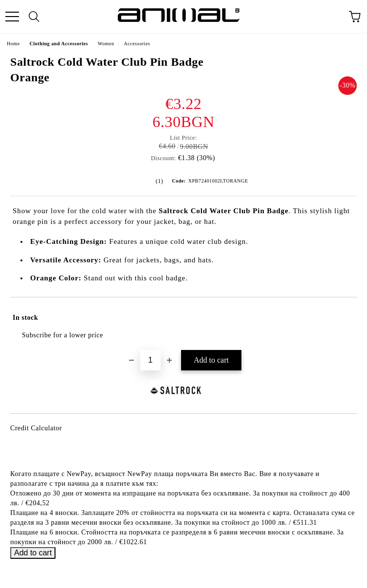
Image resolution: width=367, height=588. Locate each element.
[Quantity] (150, 360)
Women (106, 44)
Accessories (137, 44)
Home (13, 44)
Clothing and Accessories (59, 44)
